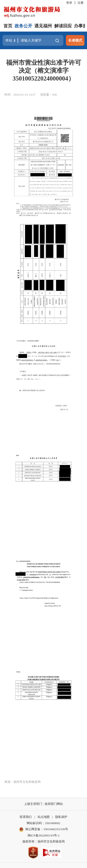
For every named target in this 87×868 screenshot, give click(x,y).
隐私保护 (61, 817)
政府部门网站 (54, 804)
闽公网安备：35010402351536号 (47, 829)
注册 (81, 3)
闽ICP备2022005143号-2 (43, 835)
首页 (8, 26)
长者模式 (75, 40)
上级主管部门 (33, 804)
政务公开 (23, 26)
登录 (69, 3)
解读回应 (63, 26)
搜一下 (57, 40)
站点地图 (44, 817)
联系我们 (26, 817)
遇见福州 (43, 26)
